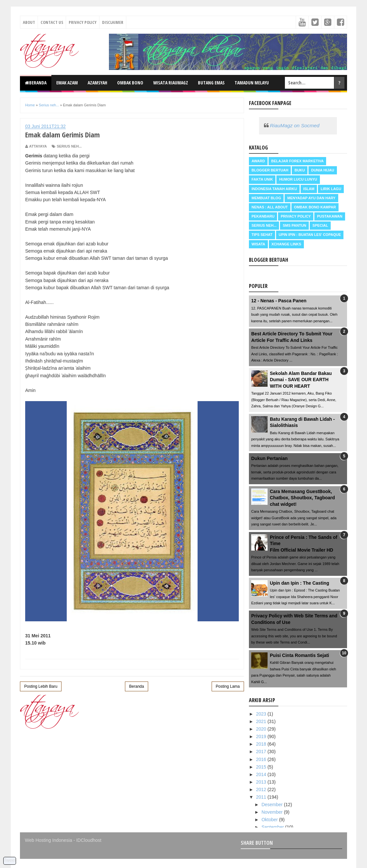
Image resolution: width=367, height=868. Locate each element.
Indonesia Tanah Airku (274, 189)
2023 (262, 714)
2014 (262, 774)
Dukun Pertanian (269, 458)
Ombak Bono (130, 83)
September (273, 827)
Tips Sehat (262, 235)
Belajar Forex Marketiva (297, 161)
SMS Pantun (294, 225)
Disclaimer (113, 22)
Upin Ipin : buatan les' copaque (310, 235)
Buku (300, 170)
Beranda (36, 83)
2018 (262, 744)
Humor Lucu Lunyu (298, 179)
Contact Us (52, 22)
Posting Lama (228, 686)
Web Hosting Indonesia (49, 840)
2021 (262, 721)
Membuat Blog (266, 198)
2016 (262, 759)
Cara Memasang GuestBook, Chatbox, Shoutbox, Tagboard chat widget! (302, 498)
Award (258, 161)
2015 (262, 767)
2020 (262, 729)
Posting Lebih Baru (41, 686)
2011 (262, 797)
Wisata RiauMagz (171, 83)
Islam (309, 189)
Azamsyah (97, 83)
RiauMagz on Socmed (295, 125)
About (29, 22)
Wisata (258, 244)
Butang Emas (211, 83)
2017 (262, 752)
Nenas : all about (270, 207)
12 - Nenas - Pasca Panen (279, 301)
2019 (262, 736)
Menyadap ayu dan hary (311, 198)
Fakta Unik (262, 179)
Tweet (10, 860)
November (272, 812)
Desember (272, 805)
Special (320, 225)
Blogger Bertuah (270, 170)
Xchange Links (286, 244)
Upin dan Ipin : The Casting (299, 583)
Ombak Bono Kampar (315, 207)
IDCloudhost (89, 840)
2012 (262, 789)
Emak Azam (67, 83)
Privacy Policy (83, 22)
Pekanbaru (263, 216)
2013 (262, 782)
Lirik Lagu (331, 189)
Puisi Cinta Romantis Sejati (299, 655)
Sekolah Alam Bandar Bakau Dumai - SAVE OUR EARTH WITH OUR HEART (301, 380)
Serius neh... (69, 146)
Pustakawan (330, 216)
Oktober (270, 820)
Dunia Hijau (323, 170)
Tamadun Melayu (252, 83)
